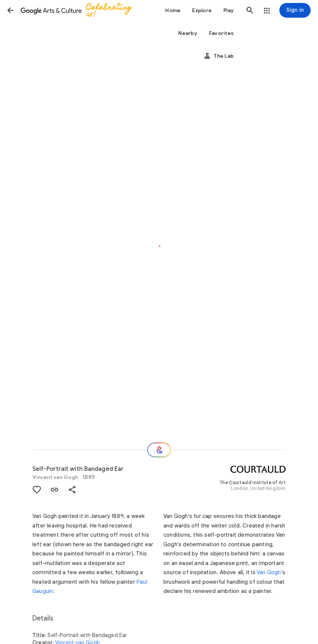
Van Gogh (269, 572)
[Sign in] (295, 10)
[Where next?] (159, 450)
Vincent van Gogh (55, 477)
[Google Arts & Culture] (79, 10)
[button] (10, 10)
